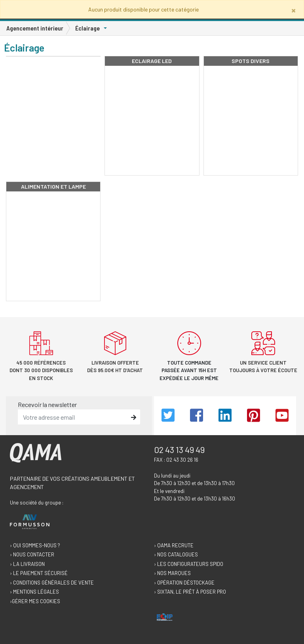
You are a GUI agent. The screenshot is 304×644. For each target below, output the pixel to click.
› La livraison (27, 564)
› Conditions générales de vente (52, 583)
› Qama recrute (174, 545)
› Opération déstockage (184, 583)
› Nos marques (172, 573)
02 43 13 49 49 (179, 449)
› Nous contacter (32, 554)
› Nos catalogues (176, 554)
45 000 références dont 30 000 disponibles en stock (41, 370)
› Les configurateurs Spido (189, 564)
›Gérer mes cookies (35, 601)
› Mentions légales (34, 592)
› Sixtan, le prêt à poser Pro (190, 592)
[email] (73, 417)
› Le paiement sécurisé (39, 573)
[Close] (294, 10)
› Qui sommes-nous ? (35, 545)
